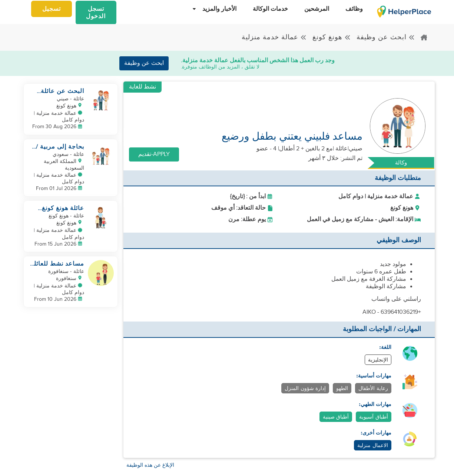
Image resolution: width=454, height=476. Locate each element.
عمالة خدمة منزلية (274, 37)
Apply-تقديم (154, 154)
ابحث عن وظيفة (386, 37)
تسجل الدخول (96, 13)
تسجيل (52, 9)
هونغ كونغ (332, 37)
